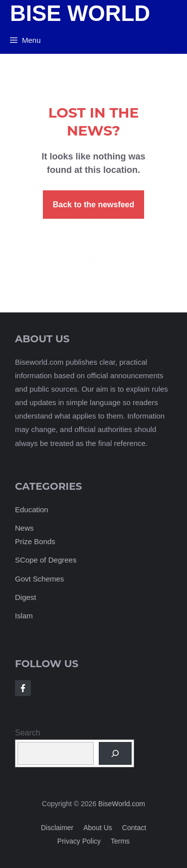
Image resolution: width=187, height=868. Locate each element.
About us (98, 828)
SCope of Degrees (46, 560)
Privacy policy (79, 841)
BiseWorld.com (122, 804)
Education (32, 509)
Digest (26, 597)
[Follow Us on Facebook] (23, 688)
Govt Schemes (39, 579)
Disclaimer (57, 828)
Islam (24, 616)
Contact (134, 828)
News (24, 528)
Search (28, 733)
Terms (120, 841)
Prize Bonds (35, 541)
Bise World (80, 13)
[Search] (115, 753)
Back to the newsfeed (94, 205)
